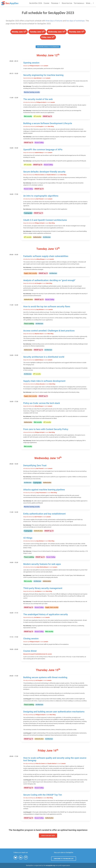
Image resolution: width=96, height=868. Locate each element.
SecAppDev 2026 (36, 3)
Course (46, 3)
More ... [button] (89, 3)
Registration (67, 3)
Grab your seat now (48, 836)
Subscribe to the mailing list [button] (64, 859)
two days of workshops (75, 21)
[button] (15, 857)
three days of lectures (54, 21)
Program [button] (55, 3)
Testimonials (79, 3)
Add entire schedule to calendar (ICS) (48, 47)
